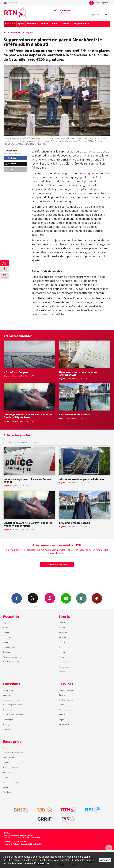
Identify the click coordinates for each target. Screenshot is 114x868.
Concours (7, 729)
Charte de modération (12, 782)
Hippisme (63, 652)
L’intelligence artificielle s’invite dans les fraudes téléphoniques (28, 416)
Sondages (7, 724)
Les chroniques (9, 695)
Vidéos (55, 24)
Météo (61, 705)
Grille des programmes (12, 705)
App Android (97, 598)
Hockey (62, 627)
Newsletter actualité (11, 662)
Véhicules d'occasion (67, 690)
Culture (6, 642)
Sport (21, 24)
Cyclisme (62, 642)
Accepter (105, 860)
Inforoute (63, 715)
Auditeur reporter (10, 657)
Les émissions (9, 690)
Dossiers (6, 652)
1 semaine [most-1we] (22, 443)
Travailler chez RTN (11, 767)
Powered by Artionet (11, 844)
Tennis (61, 657)
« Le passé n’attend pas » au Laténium (82, 479)
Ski (60, 647)
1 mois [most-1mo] (35, 443)
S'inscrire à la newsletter (57, 564)
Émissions (32, 24)
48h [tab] (10, 443)
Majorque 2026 (81, 24)
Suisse (6, 627)
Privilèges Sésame (66, 700)
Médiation (7, 777)
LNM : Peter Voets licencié (75, 415)
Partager (11, 158)
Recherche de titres (11, 700)
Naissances (7, 710)
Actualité (10, 24)
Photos (45, 24)
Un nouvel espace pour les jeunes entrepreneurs (79, 374)
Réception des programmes (14, 753)
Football (62, 623)
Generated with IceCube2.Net (32, 844)
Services (66, 24)
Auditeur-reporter (99, 3)
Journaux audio (9, 647)
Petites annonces (66, 710)
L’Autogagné (8, 720)
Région (29, 32)
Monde (6, 632)
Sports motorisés (66, 662)
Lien (9, 169)
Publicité (7, 763)
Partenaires (8, 772)
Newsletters (66, 598)
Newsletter (7, 792)
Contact (6, 787)
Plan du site (35, 838)
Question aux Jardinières (13, 715)
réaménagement (88, 173)
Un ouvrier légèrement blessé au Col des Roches (27, 480)
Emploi (62, 720)
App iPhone (81, 598)
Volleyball (62, 637)
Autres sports (64, 667)
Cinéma (62, 695)
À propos (7, 748)
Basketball (63, 632)
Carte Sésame (9, 758)
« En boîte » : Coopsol (16, 372)
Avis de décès (64, 724)
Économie (7, 637)
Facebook (17, 598)
